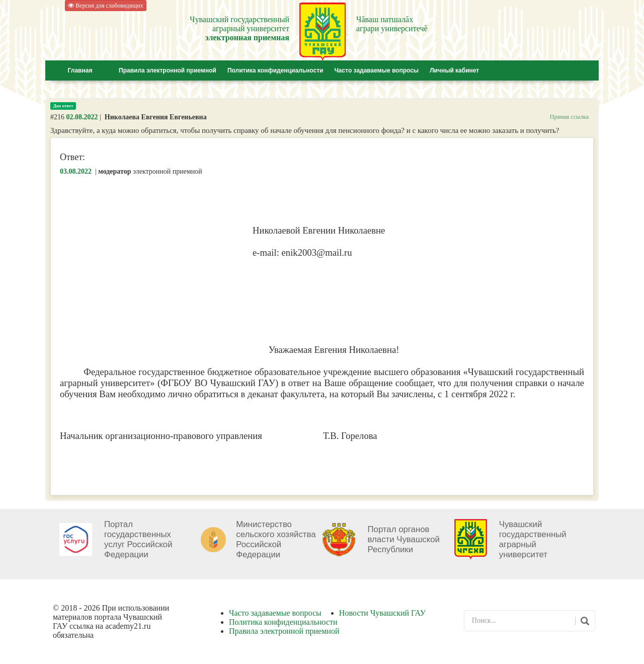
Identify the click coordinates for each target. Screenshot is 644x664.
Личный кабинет (454, 70)
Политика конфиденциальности (275, 70)
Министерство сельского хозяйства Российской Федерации (276, 539)
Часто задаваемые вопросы (376, 70)
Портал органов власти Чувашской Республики (404, 539)
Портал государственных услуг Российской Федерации (138, 539)
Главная (80, 70)
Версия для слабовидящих (105, 6)
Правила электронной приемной (168, 70)
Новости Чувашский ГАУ (382, 613)
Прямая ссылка (569, 117)
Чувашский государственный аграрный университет (533, 539)
